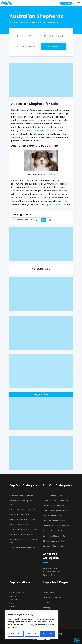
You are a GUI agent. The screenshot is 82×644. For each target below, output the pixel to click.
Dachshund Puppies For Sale (22, 509)
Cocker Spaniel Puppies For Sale (24, 529)
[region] (32, 625)
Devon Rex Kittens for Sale (55, 536)
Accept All (48, 634)
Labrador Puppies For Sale (21, 534)
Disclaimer (48, 603)
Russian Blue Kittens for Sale (56, 511)
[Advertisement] (41, 80)
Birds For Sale (49, 575)
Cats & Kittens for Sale (53, 496)
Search (53, 47)
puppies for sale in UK (55, 204)
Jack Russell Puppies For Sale (22, 548)
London (13, 606)
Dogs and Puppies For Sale (21, 496)
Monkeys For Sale (51, 568)
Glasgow (13, 610)
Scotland (13, 600)
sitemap (47, 608)
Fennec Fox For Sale (52, 572)
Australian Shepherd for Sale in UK (38, 131)
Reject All (32, 634)
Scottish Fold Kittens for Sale (56, 526)
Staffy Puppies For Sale (20, 514)
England (13, 596)
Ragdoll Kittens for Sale (53, 506)
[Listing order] (26, 220)
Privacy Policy (49, 593)
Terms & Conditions (52, 598)
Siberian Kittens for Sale (54, 541)
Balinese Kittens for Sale (54, 546)
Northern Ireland (17, 593)
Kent (12, 603)
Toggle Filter (41, 394)
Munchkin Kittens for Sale (54, 521)
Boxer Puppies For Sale (19, 524)
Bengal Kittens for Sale (53, 516)
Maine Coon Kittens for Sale (55, 501)
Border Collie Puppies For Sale (23, 519)
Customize (16, 634)
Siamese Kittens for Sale (54, 531)
